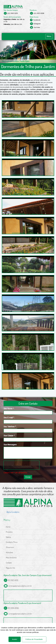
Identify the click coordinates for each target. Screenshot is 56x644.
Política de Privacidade (34, 639)
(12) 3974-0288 (37, 13)
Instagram (35, 24)
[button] (4, 52)
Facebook (35, 20)
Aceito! (15, 639)
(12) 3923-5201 (11, 13)
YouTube (35, 27)
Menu (49, 36)
